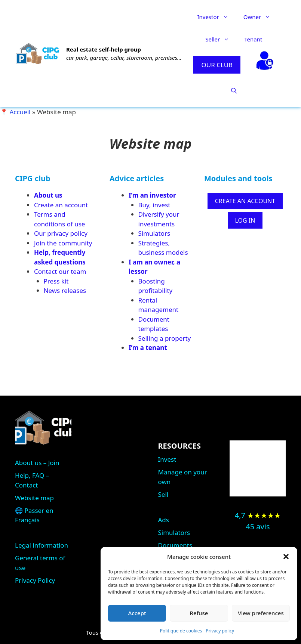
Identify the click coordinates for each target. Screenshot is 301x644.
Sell (163, 494)
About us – (32, 463)
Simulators (154, 233)
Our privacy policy (61, 233)
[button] (286, 557)
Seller (221, 39)
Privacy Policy (35, 580)
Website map (34, 498)
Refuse (199, 613)
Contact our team (60, 271)
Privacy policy (220, 631)
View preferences (261, 613)
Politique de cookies (181, 631)
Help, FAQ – (32, 475)
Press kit (56, 281)
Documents (175, 545)
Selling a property (165, 338)
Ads (164, 520)
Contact (27, 485)
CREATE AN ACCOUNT (245, 201)
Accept (137, 613)
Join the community (63, 243)
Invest (167, 459)
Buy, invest (154, 205)
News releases (65, 290)
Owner (261, 17)
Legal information (42, 545)
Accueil (20, 112)
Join (54, 463)
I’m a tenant (148, 348)
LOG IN (245, 220)
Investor (216, 17)
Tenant (253, 39)
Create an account (61, 205)
